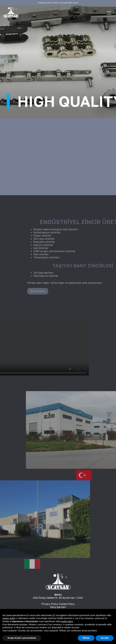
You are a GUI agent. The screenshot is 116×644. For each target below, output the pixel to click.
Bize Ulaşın (81, 291)
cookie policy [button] (67, 621)
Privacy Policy (50, 604)
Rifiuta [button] (86, 638)
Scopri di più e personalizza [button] (22, 638)
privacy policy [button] (9, 618)
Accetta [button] (105, 638)
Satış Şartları (58, 607)
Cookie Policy (67, 604)
